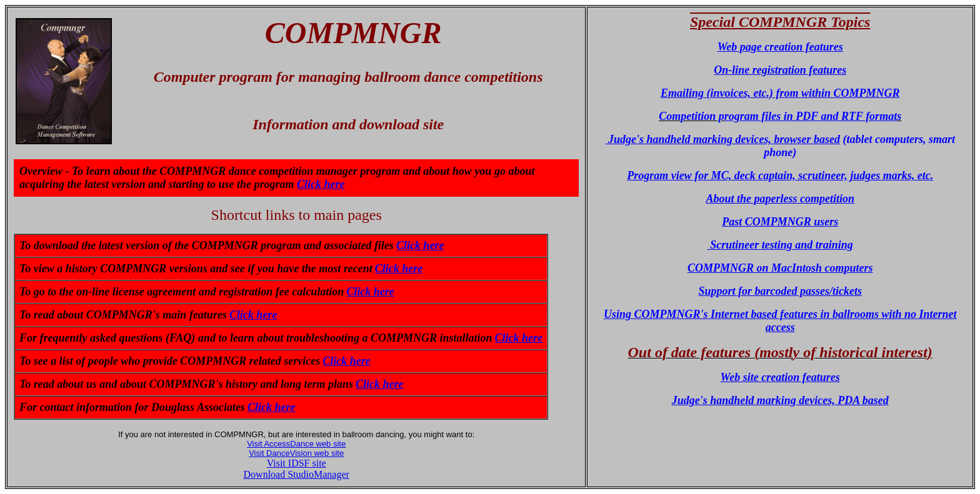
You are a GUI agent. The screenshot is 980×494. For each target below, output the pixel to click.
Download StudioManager (297, 474)
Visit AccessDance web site (296, 444)
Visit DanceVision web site (296, 453)
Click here (321, 184)
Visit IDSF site (297, 463)
